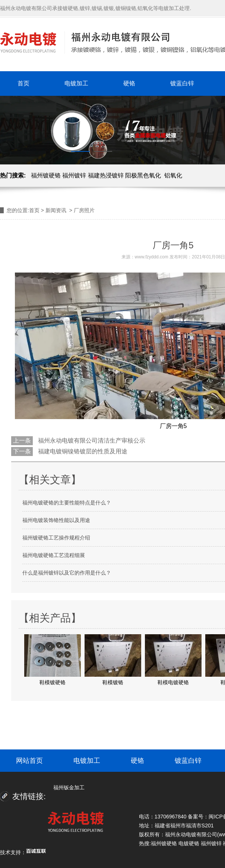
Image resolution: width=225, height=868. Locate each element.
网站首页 (29, 761)
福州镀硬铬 (46, 175)
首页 (23, 83)
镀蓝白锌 (182, 83)
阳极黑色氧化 (143, 175)
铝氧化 (173, 175)
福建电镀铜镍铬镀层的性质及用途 (82, 451)
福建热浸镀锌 (106, 175)
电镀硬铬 (189, 843)
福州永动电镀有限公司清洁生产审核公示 (91, 441)
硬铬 (129, 83)
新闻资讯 (56, 210)
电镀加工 (76, 83)
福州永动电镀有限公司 (191, 834)
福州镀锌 (74, 175)
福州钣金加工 (69, 787)
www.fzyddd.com (152, 257)
